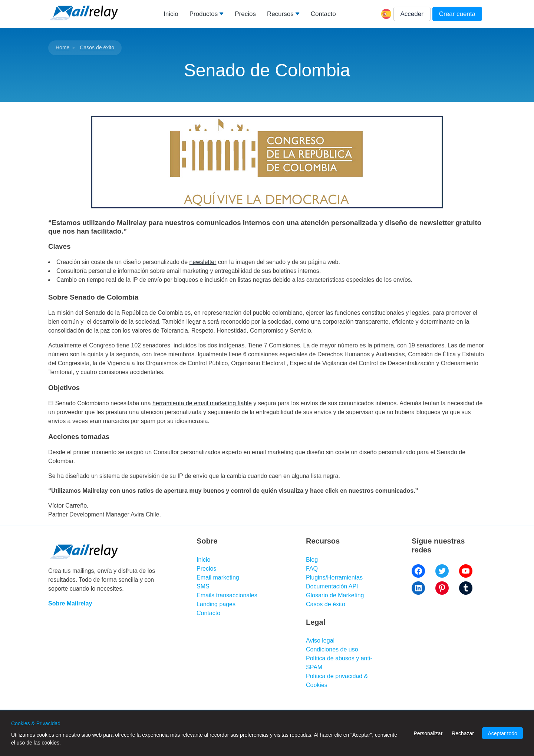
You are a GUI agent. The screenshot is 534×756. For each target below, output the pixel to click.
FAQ (312, 569)
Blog (312, 560)
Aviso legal (320, 641)
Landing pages (216, 604)
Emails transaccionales (227, 595)
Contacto (323, 14)
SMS (203, 586)
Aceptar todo (502, 733)
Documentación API (332, 586)
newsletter (203, 262)
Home (62, 47)
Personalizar (428, 733)
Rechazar (463, 733)
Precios (245, 14)
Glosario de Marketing (335, 595)
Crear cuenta (457, 14)
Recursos (280, 14)
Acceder (412, 14)
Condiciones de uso (332, 649)
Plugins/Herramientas (334, 577)
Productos (204, 14)
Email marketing (218, 577)
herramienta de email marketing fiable (202, 403)
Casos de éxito (97, 47)
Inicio (171, 14)
